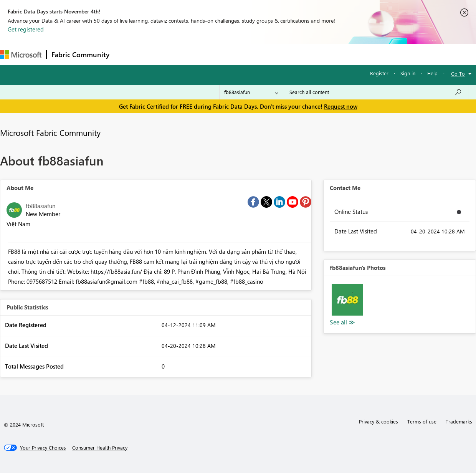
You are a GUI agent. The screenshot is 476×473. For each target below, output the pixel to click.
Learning (290, 54)
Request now (341, 106)
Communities (226, 54)
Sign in (408, 73)
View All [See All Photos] (342, 322)
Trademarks (459, 421)
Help (432, 73)
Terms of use (422, 421)
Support (323, 54)
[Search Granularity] (251, 92)
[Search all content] (376, 92)
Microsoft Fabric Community (50, 132)
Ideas (192, 54)
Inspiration (161, 54)
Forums (127, 54)
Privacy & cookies (378, 421)
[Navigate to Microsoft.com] (21, 55)
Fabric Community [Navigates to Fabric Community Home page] (80, 55)
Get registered (26, 29)
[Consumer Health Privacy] (100, 448)
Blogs (261, 54)
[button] (347, 300)
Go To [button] (458, 74)
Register (379, 73)
